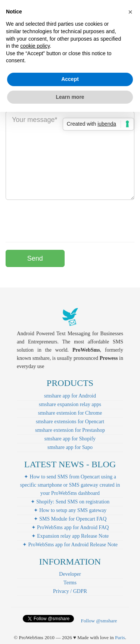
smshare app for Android (70, 396)
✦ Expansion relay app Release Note (70, 536)
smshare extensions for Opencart (70, 422)
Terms (70, 583)
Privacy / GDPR (70, 591)
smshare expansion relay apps (70, 404)
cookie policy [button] (35, 46)
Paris (120, 637)
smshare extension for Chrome (70, 413)
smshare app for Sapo (70, 447)
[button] (130, 12)
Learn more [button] (70, 97)
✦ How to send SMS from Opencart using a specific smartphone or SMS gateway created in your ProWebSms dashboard (70, 485)
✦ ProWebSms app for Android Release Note (70, 545)
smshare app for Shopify (70, 439)
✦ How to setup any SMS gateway (70, 510)
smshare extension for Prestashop (70, 430)
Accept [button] (70, 79)
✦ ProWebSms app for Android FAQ (70, 527)
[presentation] (62, 220)
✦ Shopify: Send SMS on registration (70, 502)
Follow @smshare (99, 621)
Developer (70, 574)
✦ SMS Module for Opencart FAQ (70, 519)
